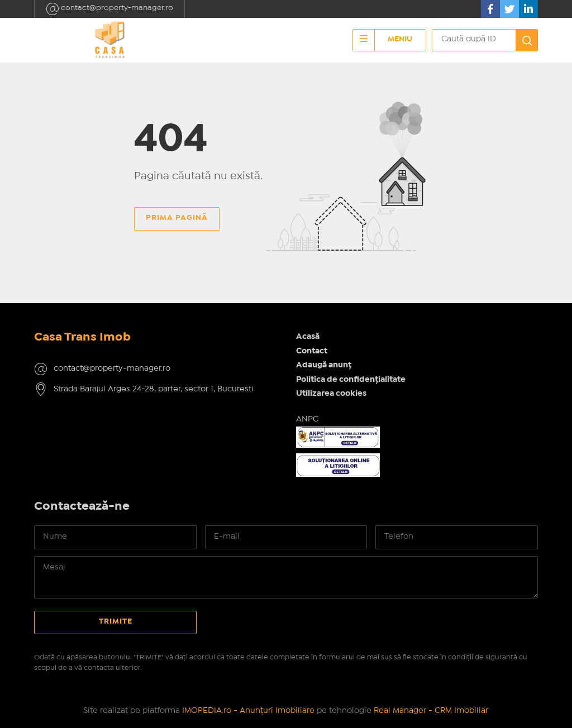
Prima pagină (177, 218)
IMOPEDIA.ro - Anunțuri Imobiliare (248, 711)
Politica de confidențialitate (351, 380)
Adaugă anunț (324, 365)
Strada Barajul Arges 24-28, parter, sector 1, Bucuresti (154, 389)
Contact (312, 351)
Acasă (308, 337)
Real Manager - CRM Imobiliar (431, 711)
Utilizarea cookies (331, 394)
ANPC (307, 419)
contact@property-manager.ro (109, 9)
